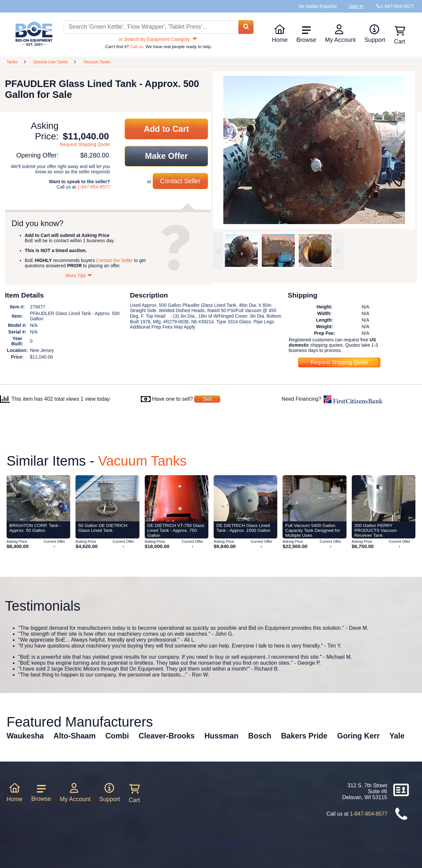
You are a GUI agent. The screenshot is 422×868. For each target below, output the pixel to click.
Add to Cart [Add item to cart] (166, 129)
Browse (306, 34)
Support (375, 34)
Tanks (12, 62)
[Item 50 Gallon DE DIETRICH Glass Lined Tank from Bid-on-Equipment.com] (107, 498)
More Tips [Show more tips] (79, 275)
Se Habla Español (317, 6)
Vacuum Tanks (97, 62)
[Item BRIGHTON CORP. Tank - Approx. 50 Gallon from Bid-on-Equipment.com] (38, 498)
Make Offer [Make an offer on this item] (166, 156)
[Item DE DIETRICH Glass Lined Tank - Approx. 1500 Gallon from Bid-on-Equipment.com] (245, 498)
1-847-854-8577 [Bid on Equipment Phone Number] (397, 6)
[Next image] (338, 251)
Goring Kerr (359, 736)
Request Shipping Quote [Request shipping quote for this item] (85, 144)
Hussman (222, 736)
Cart (135, 794)
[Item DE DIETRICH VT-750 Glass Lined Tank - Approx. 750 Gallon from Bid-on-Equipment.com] (177, 498)
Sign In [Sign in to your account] (356, 6)
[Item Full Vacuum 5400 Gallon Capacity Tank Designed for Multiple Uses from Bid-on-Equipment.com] (314, 498)
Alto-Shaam (75, 736)
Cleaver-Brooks (166, 736)
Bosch (260, 736)
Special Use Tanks (50, 62)
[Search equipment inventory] (150, 27)
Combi (117, 736)
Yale (397, 736)
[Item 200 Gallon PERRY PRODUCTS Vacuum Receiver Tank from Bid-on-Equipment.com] (384, 498)
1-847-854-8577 (94, 187)
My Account (340, 34)
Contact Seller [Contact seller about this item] (180, 181)
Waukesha (25, 736)
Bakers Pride (304, 736)
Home (280, 34)
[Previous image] (218, 251)
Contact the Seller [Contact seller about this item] (115, 260)
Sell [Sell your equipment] (207, 399)
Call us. (137, 47)
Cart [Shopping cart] (400, 35)
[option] (241, 250)
